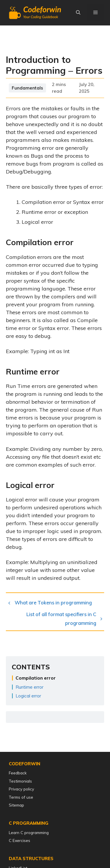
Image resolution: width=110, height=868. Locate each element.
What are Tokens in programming (53, 603)
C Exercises (20, 840)
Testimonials (20, 781)
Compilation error (36, 678)
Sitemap (16, 805)
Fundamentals (27, 88)
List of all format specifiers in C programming (61, 619)
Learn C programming (29, 832)
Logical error (28, 696)
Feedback (18, 773)
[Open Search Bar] (78, 13)
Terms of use (21, 797)
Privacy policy (21, 789)
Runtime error (29, 687)
